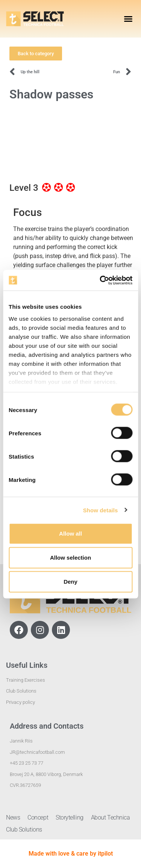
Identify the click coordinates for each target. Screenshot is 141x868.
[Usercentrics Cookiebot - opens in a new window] (100, 280)
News (13, 817)
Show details (101, 510)
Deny (70, 582)
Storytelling (70, 817)
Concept (38, 817)
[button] (128, 19)
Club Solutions (24, 830)
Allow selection (70, 558)
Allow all (70, 534)
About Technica (111, 817)
